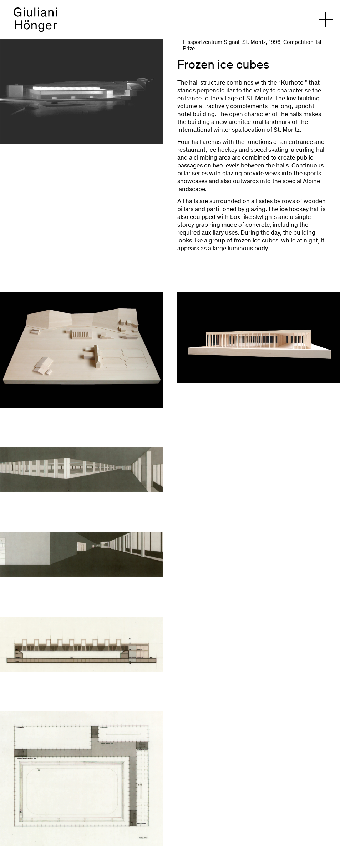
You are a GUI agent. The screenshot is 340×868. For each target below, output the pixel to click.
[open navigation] (326, 20)
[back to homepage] (35, 23)
